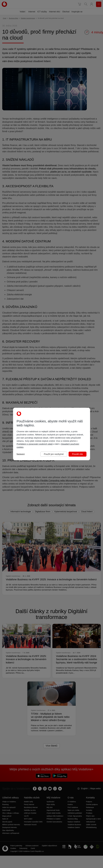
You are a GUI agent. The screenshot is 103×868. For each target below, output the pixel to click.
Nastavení (21, 454)
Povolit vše (78, 454)
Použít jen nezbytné (54, 454)
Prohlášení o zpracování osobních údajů (35, 444)
